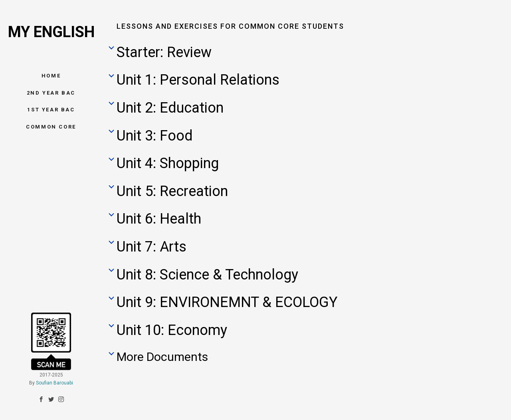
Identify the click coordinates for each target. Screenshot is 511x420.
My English (51, 32)
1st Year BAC (51, 110)
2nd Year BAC (51, 93)
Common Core (51, 127)
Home (51, 76)
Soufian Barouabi (54, 373)
